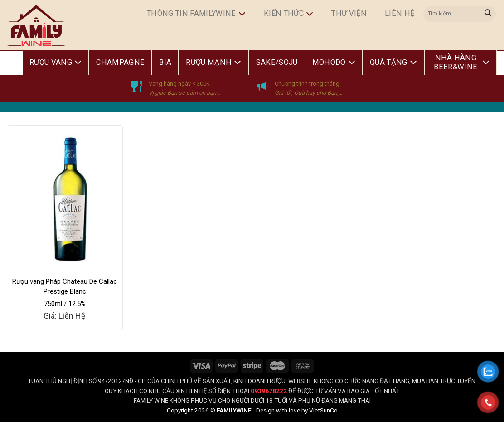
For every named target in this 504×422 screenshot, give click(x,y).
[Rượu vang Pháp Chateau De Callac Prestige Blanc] (65, 198)
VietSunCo (323, 410)
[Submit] (488, 14)
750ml (53, 304)
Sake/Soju (277, 62)
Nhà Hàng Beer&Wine (462, 62)
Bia (165, 62)
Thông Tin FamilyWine (196, 14)
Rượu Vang (56, 63)
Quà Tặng (393, 63)
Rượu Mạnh (213, 63)
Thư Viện (349, 13)
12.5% (77, 304)
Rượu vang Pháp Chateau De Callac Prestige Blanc (65, 287)
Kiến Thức (288, 14)
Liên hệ (400, 13)
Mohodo (334, 63)
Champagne (120, 62)
